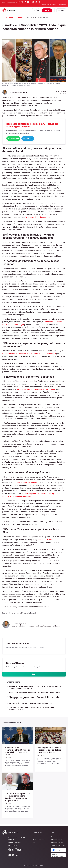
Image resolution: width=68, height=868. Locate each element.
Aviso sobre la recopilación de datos (58, 855)
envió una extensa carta (48, 540)
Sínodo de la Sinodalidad (30, 613)
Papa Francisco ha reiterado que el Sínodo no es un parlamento (29, 354)
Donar (47, 10)
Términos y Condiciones (58, 846)
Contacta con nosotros (15, 843)
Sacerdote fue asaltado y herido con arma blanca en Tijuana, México (35, 694)
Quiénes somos (55, 837)
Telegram (37, 139)
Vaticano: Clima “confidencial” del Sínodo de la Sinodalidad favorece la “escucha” (17, 753)
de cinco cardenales (26, 483)
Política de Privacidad (57, 843)
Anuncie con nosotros (39, 840)
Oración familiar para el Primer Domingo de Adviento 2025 (31, 705)
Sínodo (18, 613)
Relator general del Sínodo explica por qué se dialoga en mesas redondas (49, 752)
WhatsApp (16, 139)
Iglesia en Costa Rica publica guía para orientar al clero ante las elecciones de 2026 (33, 710)
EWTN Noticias (51, 5)
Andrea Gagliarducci (19, 92)
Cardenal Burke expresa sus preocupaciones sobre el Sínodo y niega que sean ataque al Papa (17, 799)
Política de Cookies (56, 840)
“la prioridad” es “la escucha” (38, 218)
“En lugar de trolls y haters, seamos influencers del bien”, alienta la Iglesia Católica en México (34, 700)
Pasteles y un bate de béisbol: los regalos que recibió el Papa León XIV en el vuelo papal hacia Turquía (35, 689)
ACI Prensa (62, 4)
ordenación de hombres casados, (36, 390)
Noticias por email (38, 837)
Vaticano (20, 18)
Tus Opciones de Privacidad (58, 850)
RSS (34, 843)
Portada (10, 18)
